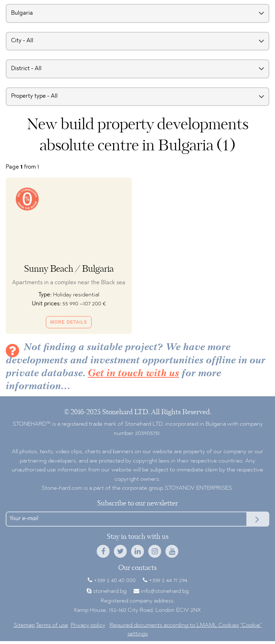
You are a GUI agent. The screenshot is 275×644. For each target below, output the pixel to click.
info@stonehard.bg (165, 591)
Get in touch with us (133, 374)
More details (69, 322)
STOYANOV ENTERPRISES (198, 488)
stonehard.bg (110, 591)
